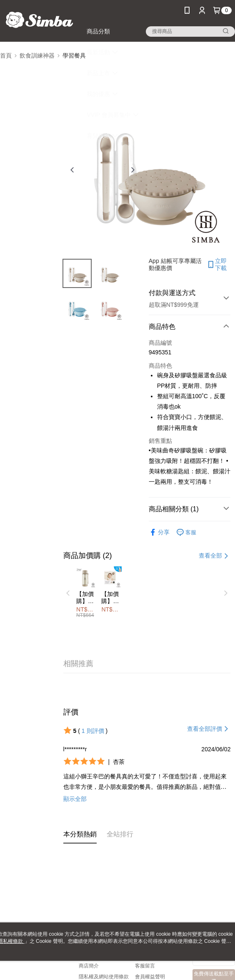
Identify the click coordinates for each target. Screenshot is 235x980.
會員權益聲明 (150, 977)
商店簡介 (89, 966)
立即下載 (217, 264)
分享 (159, 532)
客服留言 (145, 966)
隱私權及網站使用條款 (104, 977)
